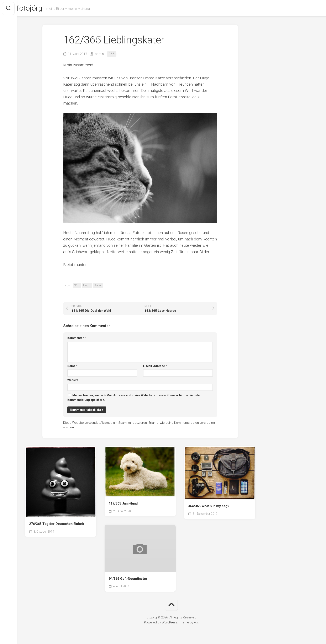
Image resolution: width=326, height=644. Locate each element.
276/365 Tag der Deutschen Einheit (57, 524)
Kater (98, 286)
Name (72, 366)
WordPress (170, 623)
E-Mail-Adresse (155, 366)
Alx (196, 623)
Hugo (87, 286)
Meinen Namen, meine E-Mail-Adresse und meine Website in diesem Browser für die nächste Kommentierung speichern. (133, 398)
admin (99, 54)
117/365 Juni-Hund (123, 504)
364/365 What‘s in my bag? (209, 507)
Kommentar (77, 339)
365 (112, 54)
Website (73, 381)
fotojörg (38, 9)
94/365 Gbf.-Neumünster (128, 579)
